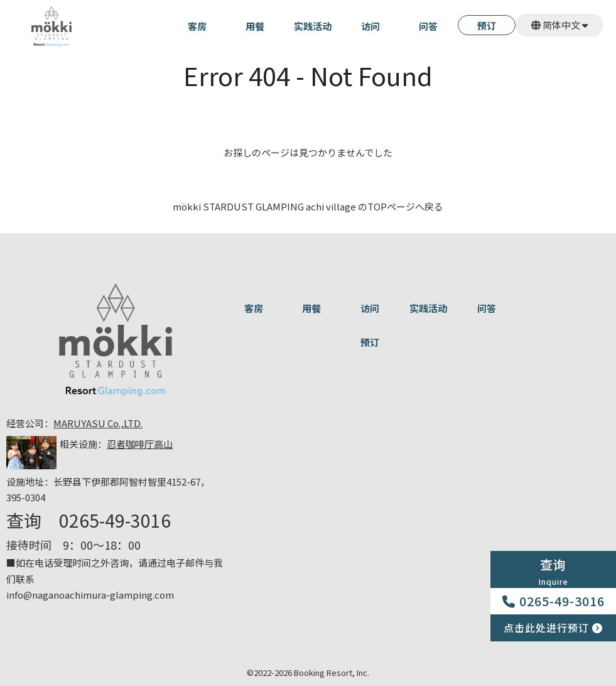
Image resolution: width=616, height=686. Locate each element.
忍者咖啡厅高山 (140, 444)
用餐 (255, 27)
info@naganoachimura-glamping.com (90, 595)
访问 (370, 27)
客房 (197, 27)
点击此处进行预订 (553, 628)
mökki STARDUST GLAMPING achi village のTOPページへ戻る (308, 206)
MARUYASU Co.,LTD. (98, 423)
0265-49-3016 (554, 601)
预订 (487, 26)
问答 (428, 27)
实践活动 (313, 27)
